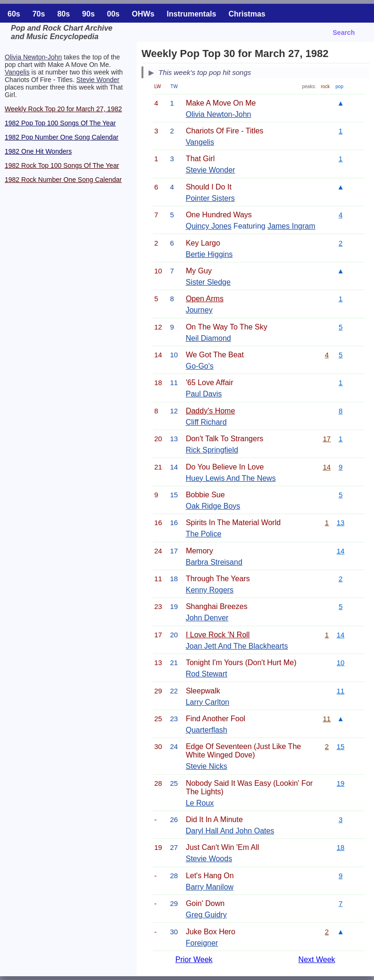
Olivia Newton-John (33, 57)
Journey (199, 310)
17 (327, 439)
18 (341, 847)
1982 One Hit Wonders (38, 151)
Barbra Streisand (214, 562)
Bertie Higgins (209, 254)
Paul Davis (204, 394)
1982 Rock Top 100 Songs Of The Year (62, 165)
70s (39, 14)
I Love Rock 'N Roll (218, 635)
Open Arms (205, 299)
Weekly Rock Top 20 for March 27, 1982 (63, 109)
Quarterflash (207, 730)
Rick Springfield (212, 450)
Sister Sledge (208, 282)
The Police (204, 534)
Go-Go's (200, 366)
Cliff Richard (206, 422)
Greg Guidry (206, 915)
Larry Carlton (208, 702)
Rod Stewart (207, 674)
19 (341, 783)
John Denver (207, 618)
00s (113, 14)
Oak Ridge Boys (213, 506)
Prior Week (194, 959)
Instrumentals (192, 14)
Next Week (317, 959)
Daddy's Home (210, 411)
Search (344, 33)
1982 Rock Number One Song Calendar (63, 180)
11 (341, 691)
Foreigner (202, 943)
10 (341, 663)
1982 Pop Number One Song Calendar (62, 137)
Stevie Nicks (207, 766)
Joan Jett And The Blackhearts (237, 646)
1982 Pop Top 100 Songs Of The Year (60, 123)
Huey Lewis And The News (231, 478)
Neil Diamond (208, 338)
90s (88, 14)
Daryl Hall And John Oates (230, 831)
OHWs (143, 14)
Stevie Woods (209, 859)
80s (63, 14)
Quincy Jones (209, 226)
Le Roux (200, 803)
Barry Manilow (210, 887)
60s (14, 14)
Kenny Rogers (210, 590)
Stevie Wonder (98, 80)
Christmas (247, 14)
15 (341, 746)
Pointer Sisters (210, 198)
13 (341, 523)
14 (327, 467)
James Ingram (291, 226)
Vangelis (17, 72)
